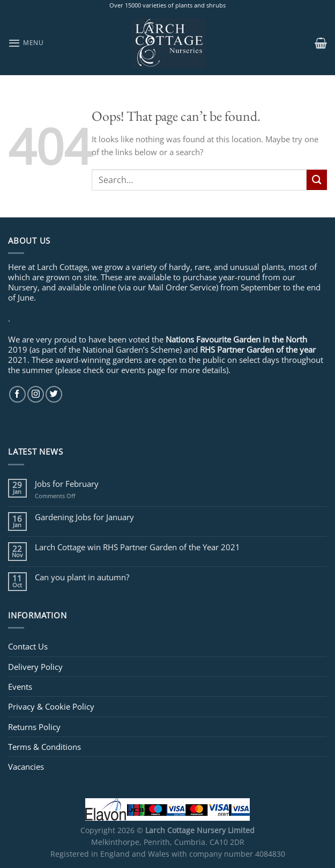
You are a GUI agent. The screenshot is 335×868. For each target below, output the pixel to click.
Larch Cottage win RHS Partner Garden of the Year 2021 (137, 547)
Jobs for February (67, 484)
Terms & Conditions (44, 747)
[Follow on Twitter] (54, 394)
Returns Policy (34, 727)
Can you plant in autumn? (82, 577)
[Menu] (26, 43)
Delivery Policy (35, 667)
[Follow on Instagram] (36, 394)
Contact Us (28, 646)
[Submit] (317, 180)
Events (20, 687)
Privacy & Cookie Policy (51, 706)
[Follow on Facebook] (17, 394)
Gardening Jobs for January (84, 517)
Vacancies (26, 767)
